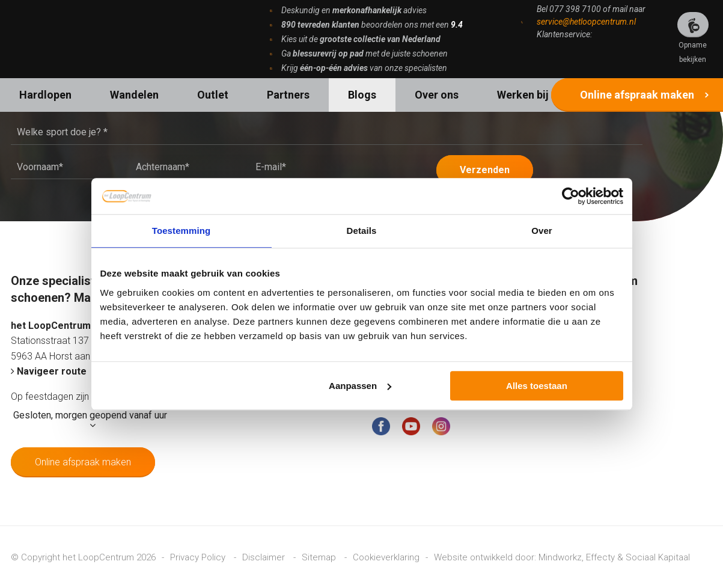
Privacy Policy (199, 557)
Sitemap (320, 557)
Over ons (437, 95)
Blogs (362, 95)
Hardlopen (45, 95)
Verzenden (485, 169)
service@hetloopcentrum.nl (586, 22)
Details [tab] (362, 231)
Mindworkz (560, 557)
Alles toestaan (537, 386)
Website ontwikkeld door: (486, 557)
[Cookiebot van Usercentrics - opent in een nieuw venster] (571, 196)
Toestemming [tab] (182, 231)
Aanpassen (360, 386)
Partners (288, 95)
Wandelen (134, 95)
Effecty (600, 557)
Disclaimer (265, 557)
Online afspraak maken (637, 95)
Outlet (213, 95)
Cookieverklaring (386, 557)
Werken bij (523, 95)
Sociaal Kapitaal (658, 557)
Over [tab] (542, 231)
